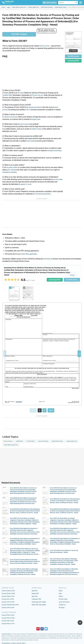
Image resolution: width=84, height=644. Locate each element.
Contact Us (62, 605)
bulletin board (37, 129)
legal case (37, 119)
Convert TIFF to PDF (8, 602)
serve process (25, 124)
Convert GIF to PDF (8, 599)
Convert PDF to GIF (8, 621)
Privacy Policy (63, 599)
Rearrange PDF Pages (39, 602)
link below (47, 259)
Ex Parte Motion (31, 441)
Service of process (11, 117)
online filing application (29, 254)
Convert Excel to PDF (8, 593)
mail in (28, 110)
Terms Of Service (64, 602)
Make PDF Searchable (39, 605)
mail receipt (31, 141)
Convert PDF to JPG (8, 615)
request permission (35, 107)
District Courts (44, 46)
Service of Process (43, 441)
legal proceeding (55, 151)
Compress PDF (36, 599)
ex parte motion (12, 167)
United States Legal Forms (11, 445)
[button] (79, 354)
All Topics (62, 608)
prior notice (11, 170)
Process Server (37, 95)
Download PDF (73, 61)
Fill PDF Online (19, 34)
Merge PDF (35, 593)
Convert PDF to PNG (8, 618)
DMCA (61, 596)
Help (60, 593)
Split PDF (35, 591)
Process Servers (8, 441)
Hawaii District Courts (57, 441)
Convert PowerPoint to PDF (10, 605)
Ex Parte (21, 93)
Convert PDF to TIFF (8, 624)
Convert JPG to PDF (8, 608)
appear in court (26, 184)
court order (59, 179)
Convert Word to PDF (8, 591)
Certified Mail (7, 95)
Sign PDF (35, 596)
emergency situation (10, 172)
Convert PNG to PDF (8, 596)
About (61, 591)
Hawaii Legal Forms (72, 441)
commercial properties (43, 194)
